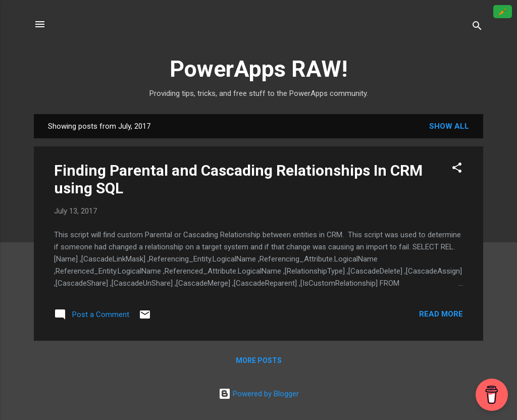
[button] (457, 169)
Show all (449, 126)
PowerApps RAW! (258, 69)
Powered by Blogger (259, 394)
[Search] (477, 28)
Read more (441, 314)
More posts (259, 360)
